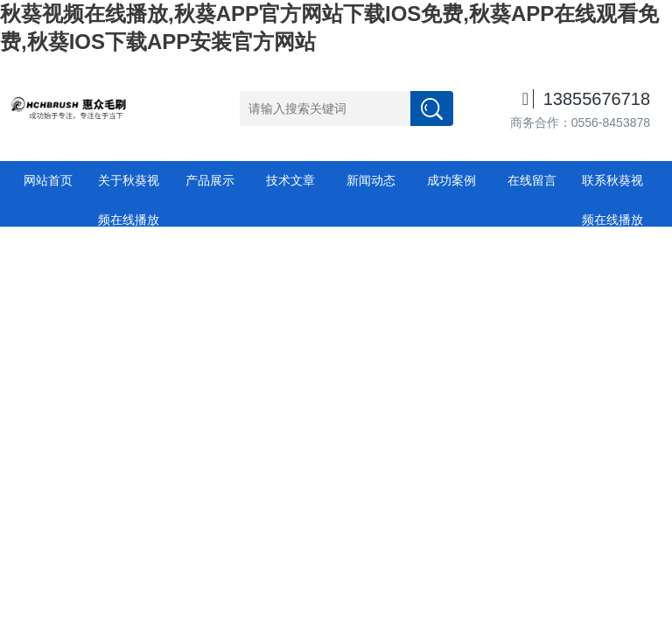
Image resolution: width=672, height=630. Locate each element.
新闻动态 (371, 180)
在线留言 (532, 180)
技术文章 (290, 180)
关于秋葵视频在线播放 (129, 187)
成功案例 (451, 180)
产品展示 (210, 180)
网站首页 (48, 180)
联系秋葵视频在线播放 (612, 187)
